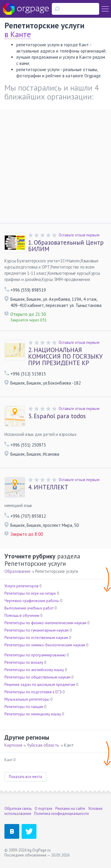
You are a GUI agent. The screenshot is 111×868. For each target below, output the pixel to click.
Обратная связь (18, 809)
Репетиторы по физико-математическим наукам (45, 623)
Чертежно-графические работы (32, 601)
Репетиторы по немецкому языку (33, 714)
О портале (44, 809)
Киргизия (13, 745)
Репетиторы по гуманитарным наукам (37, 630)
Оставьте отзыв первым (79, 235)
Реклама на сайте (70, 809)
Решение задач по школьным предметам (40, 685)
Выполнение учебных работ (29, 608)
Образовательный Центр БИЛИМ (66, 246)
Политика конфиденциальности (61, 814)
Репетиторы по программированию (35, 655)
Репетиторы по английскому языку (34, 670)
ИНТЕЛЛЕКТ (48, 487)
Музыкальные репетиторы (27, 699)
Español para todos (57, 416)
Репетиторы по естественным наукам (36, 638)
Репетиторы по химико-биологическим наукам (45, 645)
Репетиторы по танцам (24, 707)
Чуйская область (43, 745)
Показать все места (25, 777)
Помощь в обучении (22, 616)
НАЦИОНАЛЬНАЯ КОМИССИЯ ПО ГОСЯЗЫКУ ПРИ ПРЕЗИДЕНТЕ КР (65, 357)
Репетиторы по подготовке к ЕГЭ (33, 692)
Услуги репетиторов (21, 586)
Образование (17, 571)
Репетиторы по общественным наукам (37, 677)
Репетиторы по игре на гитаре (30, 593)
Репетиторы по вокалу (24, 662)
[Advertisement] (55, 165)
